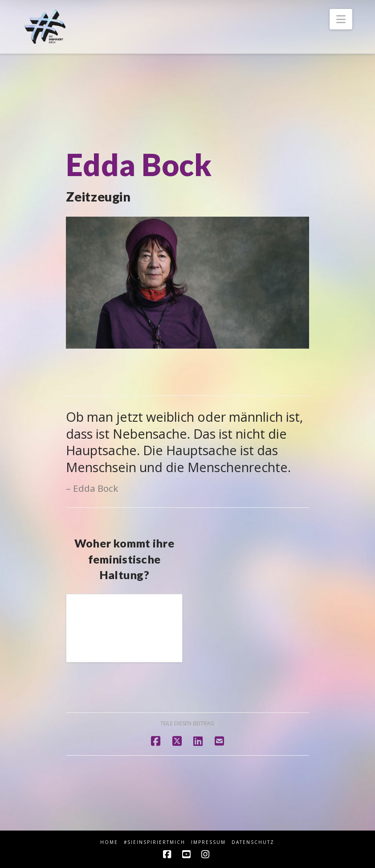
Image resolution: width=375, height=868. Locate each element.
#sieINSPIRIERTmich (155, 842)
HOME (109, 842)
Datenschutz (253, 842)
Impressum (208, 842)
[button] (341, 19)
